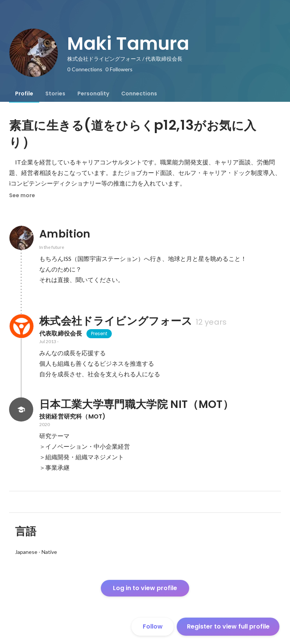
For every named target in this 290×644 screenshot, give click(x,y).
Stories (55, 94)
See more (22, 195)
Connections (139, 94)
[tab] (24, 94)
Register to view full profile (228, 626)
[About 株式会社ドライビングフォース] (21, 326)
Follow (153, 626)
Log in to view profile (145, 588)
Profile (24, 94)
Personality (93, 94)
